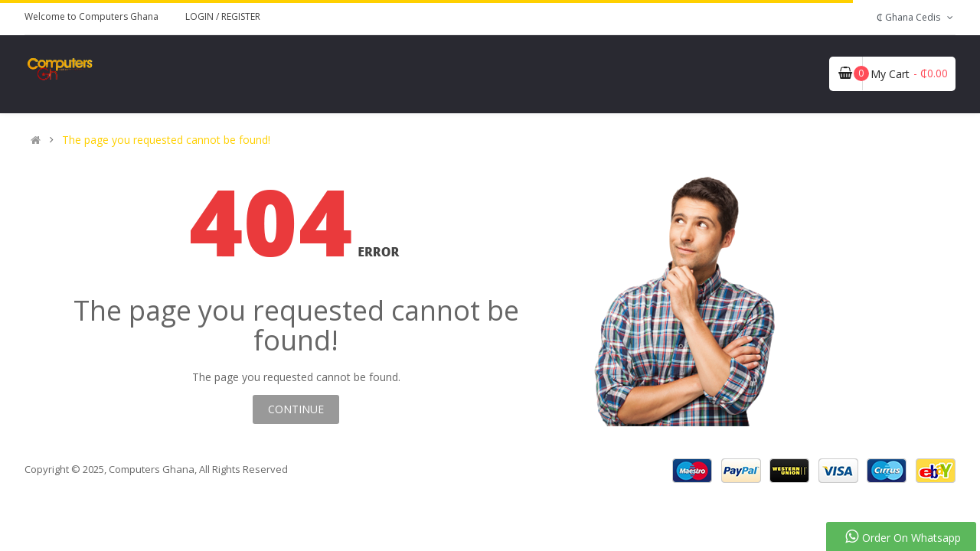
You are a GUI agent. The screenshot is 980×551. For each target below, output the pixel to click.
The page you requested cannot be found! (166, 140)
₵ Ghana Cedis (916, 17)
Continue (296, 409)
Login (201, 16)
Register (241, 16)
